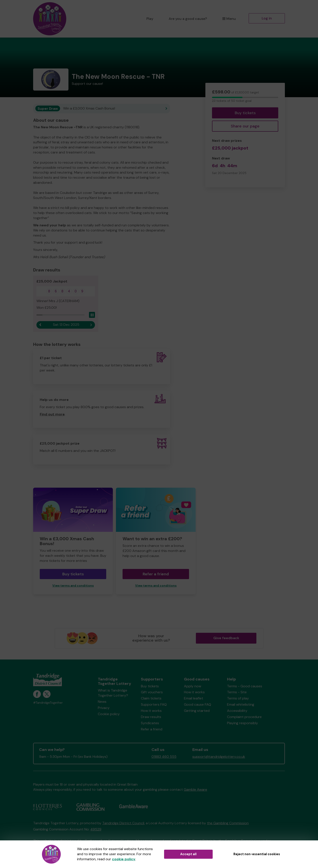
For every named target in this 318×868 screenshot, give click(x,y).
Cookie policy (109, 714)
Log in (267, 18)
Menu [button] (229, 19)
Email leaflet (194, 698)
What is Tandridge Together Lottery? (113, 693)
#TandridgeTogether (48, 703)
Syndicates (150, 723)
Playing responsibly (242, 723)
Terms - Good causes (245, 686)
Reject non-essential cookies (257, 854)
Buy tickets (245, 113)
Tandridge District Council (123, 823)
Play (150, 19)
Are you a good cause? (188, 19)
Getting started (197, 711)
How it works (151, 711)
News (102, 702)
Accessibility (237, 711)
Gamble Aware (195, 789)
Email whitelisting (241, 704)
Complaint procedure (244, 717)
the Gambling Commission (228, 823)
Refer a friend (156, 574)
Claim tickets (151, 698)
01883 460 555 (164, 757)
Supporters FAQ (154, 704)
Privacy (104, 708)
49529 (96, 829)
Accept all (188, 854)
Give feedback (226, 638)
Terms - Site (237, 692)
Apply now (193, 686)
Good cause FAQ (198, 704)
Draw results (151, 717)
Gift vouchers (152, 692)
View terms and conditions (73, 586)
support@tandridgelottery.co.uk (219, 757)
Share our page (245, 126)
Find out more (52, 414)
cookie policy (124, 859)
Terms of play (238, 698)
